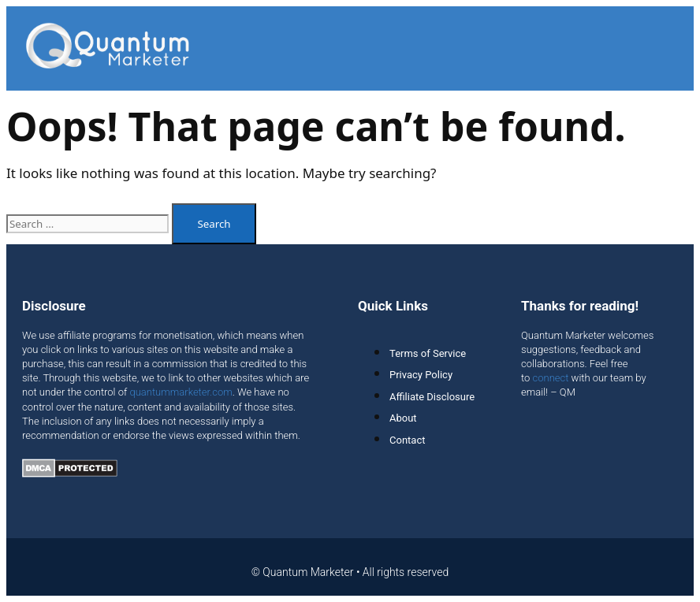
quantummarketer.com (181, 392)
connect (551, 378)
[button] (672, 48)
